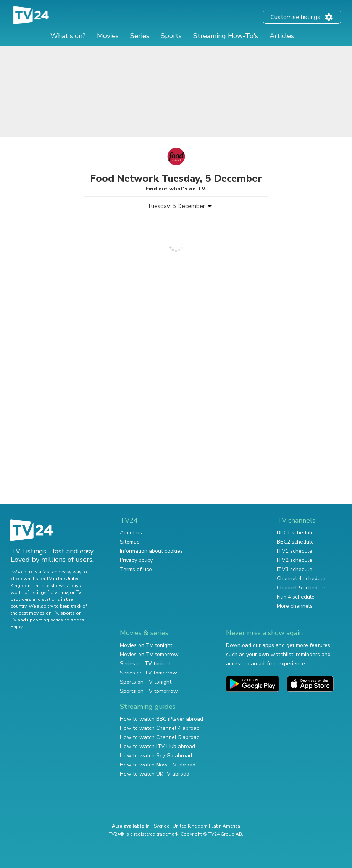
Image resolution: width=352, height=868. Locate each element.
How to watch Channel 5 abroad (160, 737)
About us (131, 533)
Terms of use (136, 569)
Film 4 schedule (296, 597)
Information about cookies (151, 551)
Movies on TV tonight (146, 645)
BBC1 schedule (295, 533)
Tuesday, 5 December (176, 206)
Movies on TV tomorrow (149, 654)
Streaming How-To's (226, 36)
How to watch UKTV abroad (155, 774)
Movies (108, 36)
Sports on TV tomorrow (149, 691)
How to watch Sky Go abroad (156, 756)
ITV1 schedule (295, 551)
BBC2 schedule (295, 542)
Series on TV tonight (145, 664)
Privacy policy (136, 560)
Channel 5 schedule (301, 588)
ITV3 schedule (295, 569)
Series (140, 36)
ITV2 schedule (295, 560)
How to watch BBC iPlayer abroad (161, 719)
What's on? (68, 36)
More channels (295, 606)
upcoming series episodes (56, 620)
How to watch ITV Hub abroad (157, 746)
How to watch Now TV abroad (158, 765)
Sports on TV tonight (146, 682)
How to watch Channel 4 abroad (160, 728)
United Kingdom (190, 826)
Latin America (226, 826)
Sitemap (130, 542)
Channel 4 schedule (301, 578)
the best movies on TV (34, 613)
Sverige (161, 826)
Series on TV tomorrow (149, 673)
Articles (282, 36)
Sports (171, 36)
